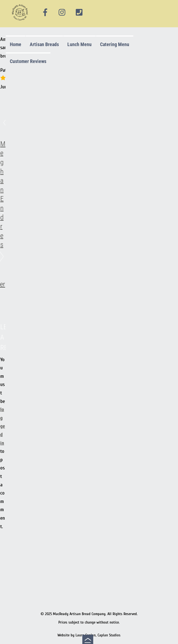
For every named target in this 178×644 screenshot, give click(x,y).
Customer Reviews (28, 61)
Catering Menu (115, 44)
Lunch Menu (79, 44)
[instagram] (62, 13)
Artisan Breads (44, 44)
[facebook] (45, 13)
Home (16, 44)
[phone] (79, 13)
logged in (3, 426)
